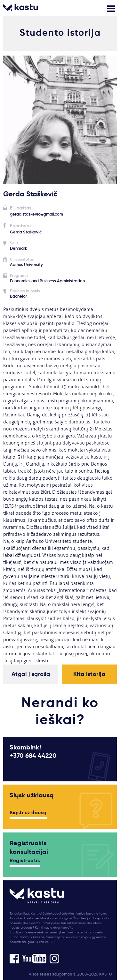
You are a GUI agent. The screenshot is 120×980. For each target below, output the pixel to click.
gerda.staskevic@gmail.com (36, 214)
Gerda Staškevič (26, 232)
